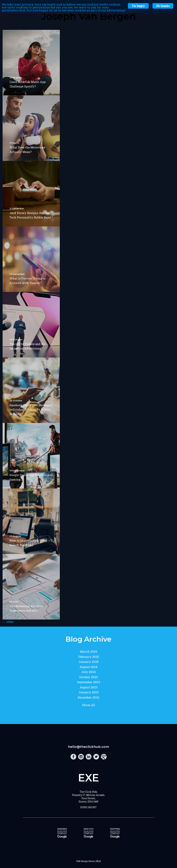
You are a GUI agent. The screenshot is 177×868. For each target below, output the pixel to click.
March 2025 (89, 652)
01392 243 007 (88, 807)
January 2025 (88, 662)
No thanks (163, 6)
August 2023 (89, 687)
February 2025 (89, 657)
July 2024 (88, 672)
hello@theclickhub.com (88, 747)
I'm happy (138, 6)
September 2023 (89, 682)
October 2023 (88, 677)
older (8, 622)
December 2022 (89, 697)
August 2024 (88, 667)
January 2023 (89, 692)
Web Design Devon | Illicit (89, 861)
